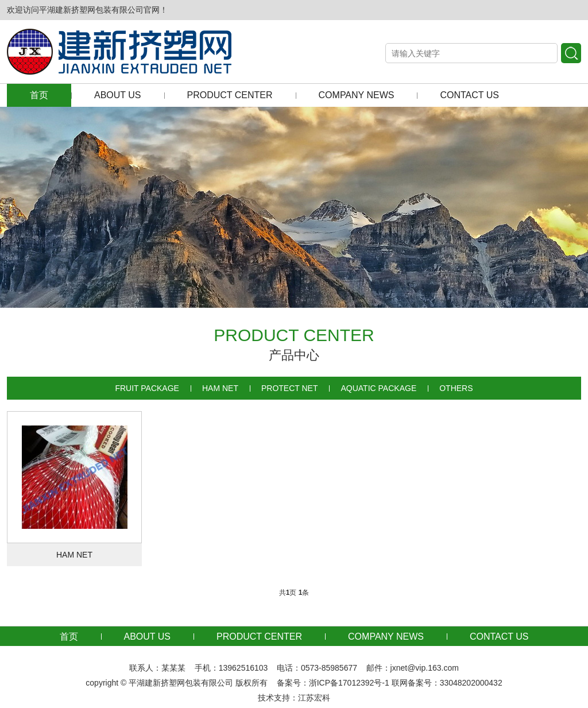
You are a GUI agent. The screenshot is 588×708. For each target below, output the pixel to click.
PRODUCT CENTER (230, 95)
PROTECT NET (290, 388)
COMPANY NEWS (357, 95)
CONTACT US (469, 95)
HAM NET (220, 388)
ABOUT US (118, 95)
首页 (39, 95)
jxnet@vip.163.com (425, 668)
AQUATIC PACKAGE (378, 388)
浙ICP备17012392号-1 (349, 683)
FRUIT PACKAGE (147, 388)
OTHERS (456, 388)
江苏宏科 (314, 698)
